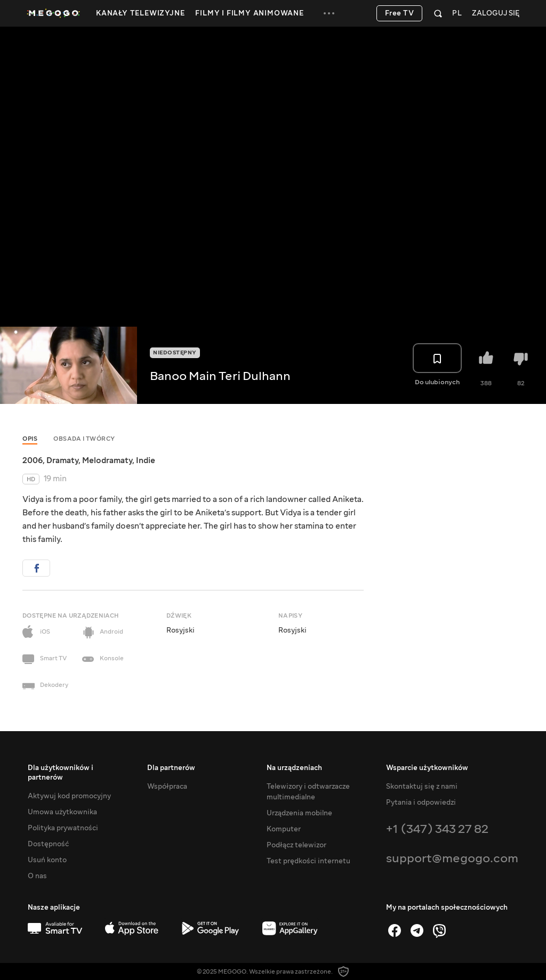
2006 (33, 460)
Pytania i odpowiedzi (421, 803)
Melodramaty (107, 460)
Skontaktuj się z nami (422, 787)
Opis (30, 439)
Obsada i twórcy (84, 439)
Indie (146, 460)
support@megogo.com (452, 858)
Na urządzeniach (294, 768)
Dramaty (62, 460)
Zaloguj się (496, 14)
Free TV (400, 13)
